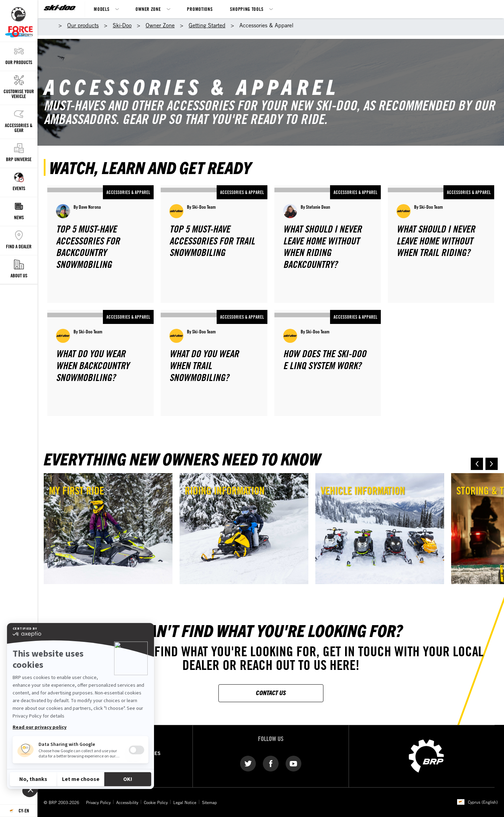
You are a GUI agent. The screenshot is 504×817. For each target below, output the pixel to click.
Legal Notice (185, 802)
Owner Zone (148, 9)
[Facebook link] (271, 763)
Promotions (200, 9)
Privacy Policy (98, 802)
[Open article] (100, 244)
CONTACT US (271, 693)
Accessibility (127, 802)
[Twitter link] (248, 763)
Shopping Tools (247, 9)
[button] (477, 464)
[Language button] (19, 811)
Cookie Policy (156, 802)
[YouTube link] (293, 763)
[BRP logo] (426, 755)
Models (101, 9)
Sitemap (209, 802)
